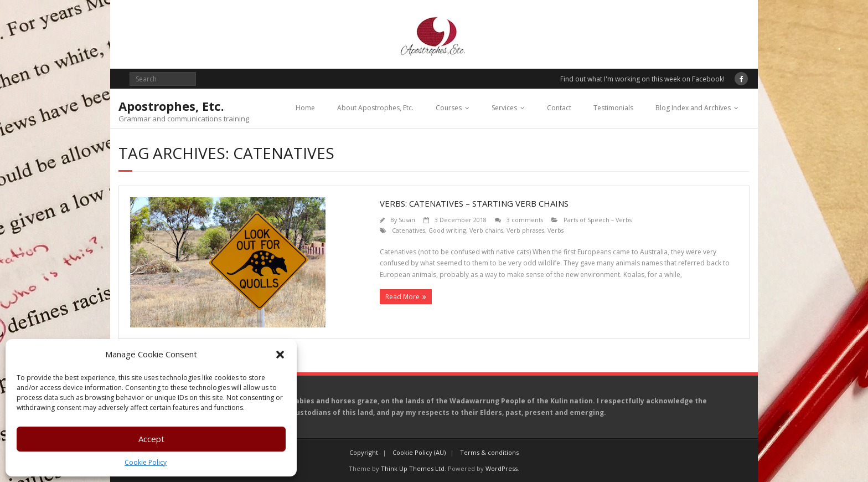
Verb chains (486, 230)
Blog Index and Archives (693, 108)
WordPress (502, 468)
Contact (559, 108)
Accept (151, 439)
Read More (402, 297)
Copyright (364, 452)
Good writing (447, 230)
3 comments (525, 220)
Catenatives (409, 230)
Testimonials (613, 108)
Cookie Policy (146, 462)
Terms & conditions (489, 452)
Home (305, 108)
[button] (280, 355)
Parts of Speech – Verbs (598, 220)
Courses (449, 108)
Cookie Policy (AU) (419, 452)
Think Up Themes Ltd (413, 468)
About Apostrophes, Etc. (375, 108)
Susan (407, 220)
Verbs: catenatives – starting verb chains (474, 203)
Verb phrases (525, 230)
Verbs (556, 230)
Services (504, 108)
